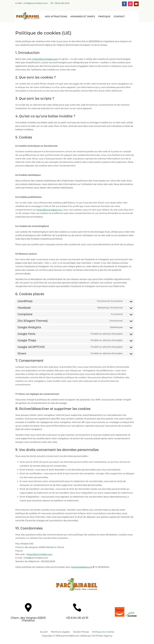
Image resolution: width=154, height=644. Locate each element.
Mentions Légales (60, 632)
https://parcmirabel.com (45, 59)
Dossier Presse (81, 632)
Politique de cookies (103, 632)
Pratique (104, 16)
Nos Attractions (56, 16)
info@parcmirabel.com (36, 3)
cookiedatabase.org (81, 567)
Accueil (44, 632)
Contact (119, 16)
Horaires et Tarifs (83, 16)
